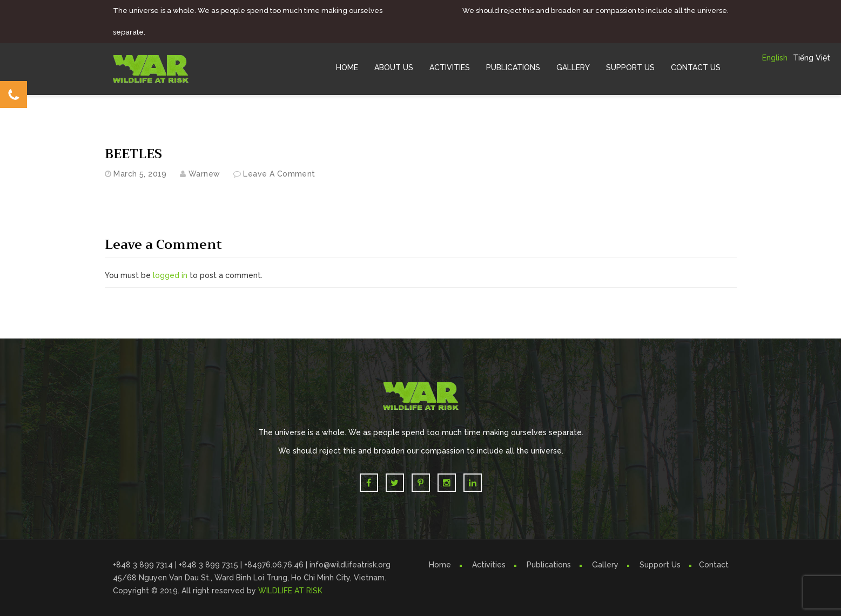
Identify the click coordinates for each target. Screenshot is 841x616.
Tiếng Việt (812, 58)
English (775, 58)
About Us (394, 67)
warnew (204, 174)
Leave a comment (279, 174)
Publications (513, 67)
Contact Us (696, 67)
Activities (450, 67)
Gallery (573, 67)
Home (347, 67)
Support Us (630, 67)
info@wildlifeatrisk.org (350, 565)
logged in (170, 275)
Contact (714, 565)
